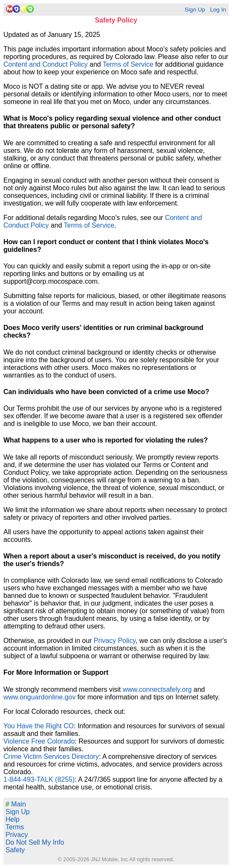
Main (16, 804)
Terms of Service (128, 64)
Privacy (17, 835)
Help (13, 819)
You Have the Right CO (39, 726)
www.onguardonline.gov (40, 697)
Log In (218, 10)
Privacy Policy (115, 641)
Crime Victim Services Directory (51, 757)
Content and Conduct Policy (45, 64)
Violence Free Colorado (39, 741)
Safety (15, 850)
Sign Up (195, 10)
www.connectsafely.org (157, 689)
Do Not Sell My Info (35, 842)
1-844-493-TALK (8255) (39, 779)
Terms (15, 827)
